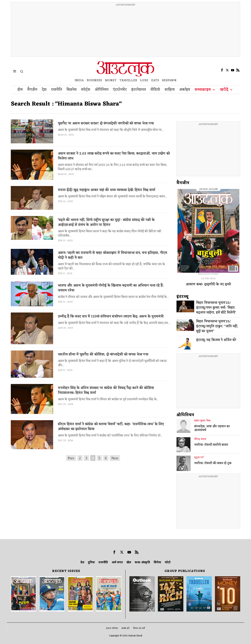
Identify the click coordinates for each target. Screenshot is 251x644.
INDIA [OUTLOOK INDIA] (79, 81)
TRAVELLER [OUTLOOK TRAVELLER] (128, 81)
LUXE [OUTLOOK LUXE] (144, 81)
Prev (71, 458)
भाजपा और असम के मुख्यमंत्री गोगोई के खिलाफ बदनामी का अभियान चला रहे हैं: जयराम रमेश (111, 288)
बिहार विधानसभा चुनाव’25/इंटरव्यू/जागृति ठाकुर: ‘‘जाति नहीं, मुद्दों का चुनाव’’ (217, 327)
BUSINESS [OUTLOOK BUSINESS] (94, 81)
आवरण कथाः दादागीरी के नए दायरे (208, 284)
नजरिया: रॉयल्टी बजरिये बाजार (211, 445)
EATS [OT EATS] (155, 81)
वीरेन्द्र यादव (200, 439)
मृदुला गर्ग (199, 458)
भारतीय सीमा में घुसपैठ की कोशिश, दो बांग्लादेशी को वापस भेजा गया (103, 355)
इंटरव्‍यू (183, 297)
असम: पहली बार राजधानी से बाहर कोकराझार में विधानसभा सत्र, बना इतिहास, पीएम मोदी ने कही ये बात (113, 255)
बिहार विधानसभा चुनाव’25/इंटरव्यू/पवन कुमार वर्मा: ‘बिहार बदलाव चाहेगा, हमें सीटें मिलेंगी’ (216, 308)
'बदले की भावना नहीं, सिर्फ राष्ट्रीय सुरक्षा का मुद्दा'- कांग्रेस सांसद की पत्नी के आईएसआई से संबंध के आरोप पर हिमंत (106, 222)
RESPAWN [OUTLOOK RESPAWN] (169, 81)
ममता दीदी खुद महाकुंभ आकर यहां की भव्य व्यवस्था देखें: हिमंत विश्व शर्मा (106, 190)
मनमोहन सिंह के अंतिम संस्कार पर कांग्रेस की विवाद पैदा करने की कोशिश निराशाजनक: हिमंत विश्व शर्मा (106, 390)
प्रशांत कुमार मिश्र (202, 421)
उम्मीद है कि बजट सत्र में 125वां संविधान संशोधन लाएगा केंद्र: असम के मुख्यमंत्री (111, 317)
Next (115, 458)
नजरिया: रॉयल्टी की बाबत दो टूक (213, 463)
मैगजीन (183, 183)
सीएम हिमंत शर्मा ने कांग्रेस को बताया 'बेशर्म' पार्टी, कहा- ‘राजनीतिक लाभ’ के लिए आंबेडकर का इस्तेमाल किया (111, 427)
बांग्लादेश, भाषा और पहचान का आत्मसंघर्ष (212, 429)
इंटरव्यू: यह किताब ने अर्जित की (216, 340)
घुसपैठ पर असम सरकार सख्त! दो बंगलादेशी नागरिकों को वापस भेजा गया (106, 123)
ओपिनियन (185, 415)
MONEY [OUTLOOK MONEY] (111, 81)
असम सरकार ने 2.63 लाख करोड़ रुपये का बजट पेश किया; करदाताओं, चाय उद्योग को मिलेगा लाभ (114, 156)
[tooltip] (222, 70)
